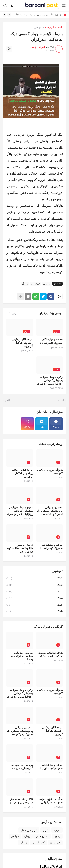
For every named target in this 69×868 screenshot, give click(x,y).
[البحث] (5, 6)
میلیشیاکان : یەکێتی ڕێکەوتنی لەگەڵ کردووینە (22, 343)
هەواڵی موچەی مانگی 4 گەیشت (50, 472)
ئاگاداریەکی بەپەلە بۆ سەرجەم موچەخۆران (21, 801)
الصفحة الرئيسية (54, 27)
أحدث (61, 400)
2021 (34, 578)
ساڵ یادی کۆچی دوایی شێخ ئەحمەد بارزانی (51, 801)
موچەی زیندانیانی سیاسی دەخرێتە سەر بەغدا (38, 15)
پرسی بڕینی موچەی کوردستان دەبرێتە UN (21, 767)
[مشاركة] (9, 49)
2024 (34, 598)
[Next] (5, 15)
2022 (34, 585)
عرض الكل (12, 313)
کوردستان (36, 284)
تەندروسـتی (42, 836)
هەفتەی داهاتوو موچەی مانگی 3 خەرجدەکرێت (50, 654)
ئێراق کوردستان (29, 830)
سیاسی (38, 27)
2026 (34, 611)
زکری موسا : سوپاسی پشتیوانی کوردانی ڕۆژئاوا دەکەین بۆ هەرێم (50, 381)
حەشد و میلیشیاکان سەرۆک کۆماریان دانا (51, 341)
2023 (34, 592)
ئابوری (57, 830)
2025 (34, 605)
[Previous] (9, 15)
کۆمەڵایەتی (38, 843)
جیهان (27, 836)
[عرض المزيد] (21, 296)
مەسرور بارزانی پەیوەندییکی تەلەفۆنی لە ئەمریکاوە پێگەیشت (49, 511)
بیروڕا (57, 836)
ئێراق (45, 830)
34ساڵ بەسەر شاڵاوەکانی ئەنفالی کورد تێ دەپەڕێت (20, 548)
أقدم (7, 400)
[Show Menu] (64, 6)
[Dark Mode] (12, 6)
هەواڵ (25, 284)
